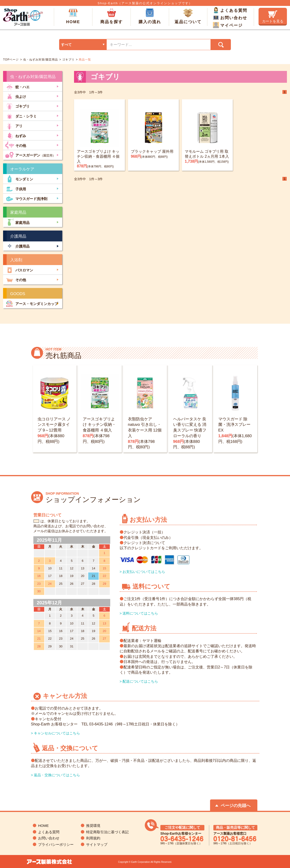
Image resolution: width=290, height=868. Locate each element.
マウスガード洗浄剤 (26, 198)
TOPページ (11, 60)
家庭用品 (17, 222)
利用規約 (93, 838)
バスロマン (19, 270)
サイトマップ (97, 844)
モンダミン (19, 179)
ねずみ (15, 135)
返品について (188, 16)
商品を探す (112, 16)
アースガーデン (30, 155)
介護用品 (17, 246)
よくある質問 (230, 10)
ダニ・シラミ (21, 116)
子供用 (15, 189)
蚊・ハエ (17, 86)
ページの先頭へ (236, 806)
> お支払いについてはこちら (143, 572)
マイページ (228, 25)
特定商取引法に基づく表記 (107, 832)
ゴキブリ (68, 60)
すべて (66, 45)
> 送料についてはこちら (139, 613)
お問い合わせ (230, 17)
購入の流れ (150, 16)
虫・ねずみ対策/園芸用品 (40, 60)
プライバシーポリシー (56, 844)
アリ (14, 125)
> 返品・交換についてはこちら (56, 775)
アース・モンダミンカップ (31, 303)
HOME (73, 16)
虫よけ (15, 96)
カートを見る (273, 17)
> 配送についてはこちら (139, 681)
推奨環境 (93, 826)
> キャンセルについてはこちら (56, 733)
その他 (15, 145)
